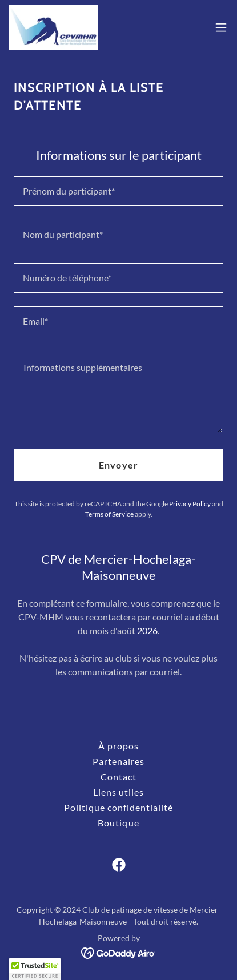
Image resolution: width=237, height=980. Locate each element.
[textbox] (118, 191)
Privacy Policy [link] (190, 504)
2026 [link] (147, 630)
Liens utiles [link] (118, 792)
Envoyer (118, 465)
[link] (53, 27)
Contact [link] (118, 777)
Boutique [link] (118, 823)
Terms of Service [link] (109, 514)
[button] (221, 27)
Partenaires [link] (118, 761)
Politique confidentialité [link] (118, 807)
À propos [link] (118, 746)
